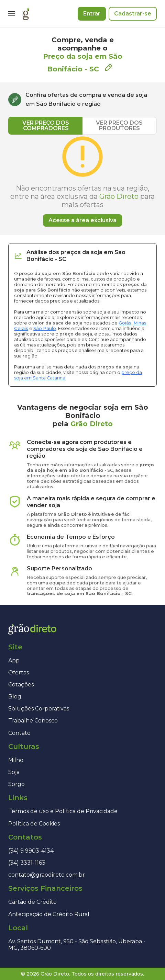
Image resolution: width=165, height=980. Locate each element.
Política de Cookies (34, 824)
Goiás (125, 323)
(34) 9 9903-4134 (31, 851)
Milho (16, 760)
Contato (19, 733)
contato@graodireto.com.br (47, 875)
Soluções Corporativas (39, 709)
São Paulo (45, 328)
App (14, 660)
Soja (14, 772)
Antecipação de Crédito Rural (49, 914)
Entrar (92, 14)
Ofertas (19, 673)
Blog (15, 697)
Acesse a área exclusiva (82, 220)
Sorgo (16, 784)
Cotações (21, 685)
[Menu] (12, 14)
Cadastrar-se (133, 14)
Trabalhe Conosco (33, 721)
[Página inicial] (26, 14)
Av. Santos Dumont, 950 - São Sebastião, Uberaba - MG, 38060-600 (77, 945)
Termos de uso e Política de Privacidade (63, 811)
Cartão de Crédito (32, 902)
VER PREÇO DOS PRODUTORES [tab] (119, 126)
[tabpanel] (82, 181)
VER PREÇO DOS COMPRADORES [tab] (46, 126)
